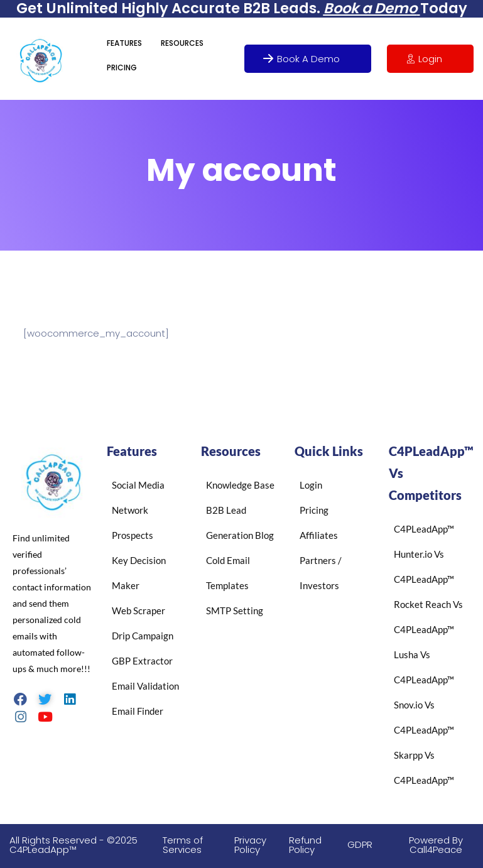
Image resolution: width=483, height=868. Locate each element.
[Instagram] (20, 716)
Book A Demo (301, 59)
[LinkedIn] (69, 698)
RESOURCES (182, 43)
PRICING (122, 68)
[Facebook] (20, 698)
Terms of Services (183, 845)
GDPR (360, 844)
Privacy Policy (250, 845)
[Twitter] (45, 698)
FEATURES (124, 43)
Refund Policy (305, 845)
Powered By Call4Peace (436, 845)
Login (424, 59)
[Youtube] (45, 716)
